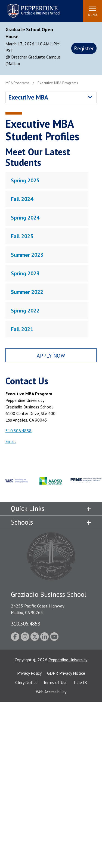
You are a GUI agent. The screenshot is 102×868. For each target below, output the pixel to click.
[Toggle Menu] (92, 11)
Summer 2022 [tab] (27, 292)
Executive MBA (28, 97)
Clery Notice (26, 682)
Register (84, 48)
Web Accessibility (51, 692)
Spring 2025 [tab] (25, 180)
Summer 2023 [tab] (27, 255)
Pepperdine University (68, 660)
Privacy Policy (29, 673)
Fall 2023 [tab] (22, 236)
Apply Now (51, 356)
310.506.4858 (18, 431)
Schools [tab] (22, 522)
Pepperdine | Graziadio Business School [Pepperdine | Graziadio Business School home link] (27, 8)
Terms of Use (55, 682)
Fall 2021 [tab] (22, 329)
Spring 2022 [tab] (25, 311)
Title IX (80, 682)
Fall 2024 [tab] (22, 199)
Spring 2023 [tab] (25, 273)
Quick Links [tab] (28, 508)
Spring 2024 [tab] (25, 218)
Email (11, 441)
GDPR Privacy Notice (66, 673)
